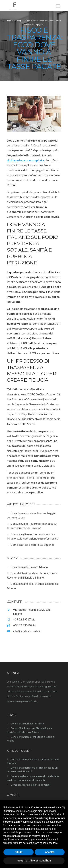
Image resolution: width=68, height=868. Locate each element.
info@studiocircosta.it (27, 631)
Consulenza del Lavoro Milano (27, 723)
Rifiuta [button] (18, 852)
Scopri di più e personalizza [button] (34, 861)
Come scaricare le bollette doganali (30, 785)
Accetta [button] (50, 852)
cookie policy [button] (55, 822)
